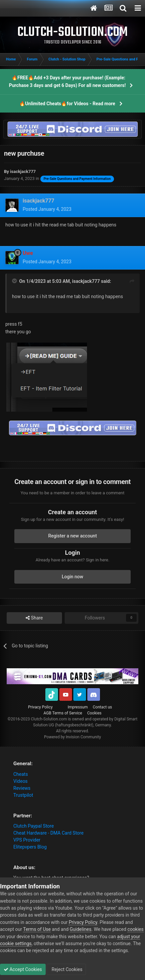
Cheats (21, 774)
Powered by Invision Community (72, 737)
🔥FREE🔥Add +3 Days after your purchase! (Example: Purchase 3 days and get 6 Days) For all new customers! (67, 82)
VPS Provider (27, 840)
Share (34, 618)
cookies (135, 929)
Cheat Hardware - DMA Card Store (48, 833)
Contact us (102, 707)
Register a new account (72, 536)
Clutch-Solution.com (49, 719)
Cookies (94, 713)
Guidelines (80, 929)
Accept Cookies (23, 969)
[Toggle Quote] (15, 281)
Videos (20, 781)
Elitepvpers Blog (30, 847)
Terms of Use (37, 929)
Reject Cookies (66, 969)
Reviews (22, 788)
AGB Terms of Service (63, 713)
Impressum (78, 707)
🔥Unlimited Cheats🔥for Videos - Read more (67, 104)
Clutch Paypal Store (33, 826)
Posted (47, 209)
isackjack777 (86, 281)
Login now (72, 577)
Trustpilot (23, 795)
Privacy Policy (40, 707)
